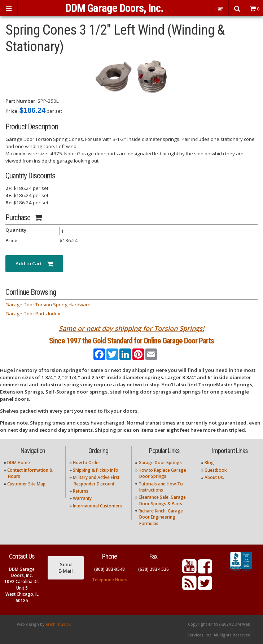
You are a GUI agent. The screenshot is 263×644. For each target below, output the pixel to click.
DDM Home (19, 463)
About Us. (214, 477)
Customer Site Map (26, 484)
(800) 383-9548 (109, 569)
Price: (12, 111)
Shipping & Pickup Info (96, 470)
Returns (81, 491)
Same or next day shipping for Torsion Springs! (131, 328)
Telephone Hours (110, 580)
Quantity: (16, 230)
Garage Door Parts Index (33, 314)
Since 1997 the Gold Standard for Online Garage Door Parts (131, 341)
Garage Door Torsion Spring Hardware (48, 305)
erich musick (58, 624)
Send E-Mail (66, 568)
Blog (209, 463)
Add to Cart (34, 263)
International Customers (97, 506)
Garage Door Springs (160, 463)
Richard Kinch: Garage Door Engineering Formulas (161, 517)
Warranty (82, 498)
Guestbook (216, 470)
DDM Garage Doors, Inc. (114, 8)
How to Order (87, 463)
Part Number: (21, 101)
